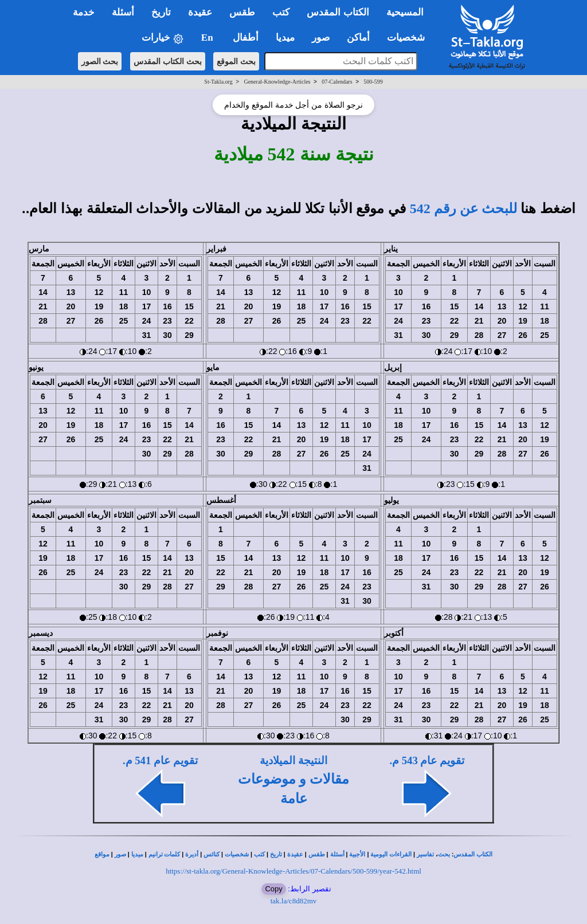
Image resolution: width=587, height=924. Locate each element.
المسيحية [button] (405, 12)
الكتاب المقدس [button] (338, 12)
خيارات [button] (163, 38)
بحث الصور (100, 61)
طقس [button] (242, 12)
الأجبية (357, 854)
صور (120, 854)
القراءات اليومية (391, 854)
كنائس (212, 854)
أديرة (192, 854)
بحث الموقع (236, 61)
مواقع (102, 854)
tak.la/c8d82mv (294, 901)
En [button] (208, 38)
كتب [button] (281, 12)
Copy (273, 889)
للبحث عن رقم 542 (463, 209)
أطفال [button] (246, 38)
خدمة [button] (84, 12)
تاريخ (276, 854)
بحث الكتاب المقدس (168, 61)
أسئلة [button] (123, 12)
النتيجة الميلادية (293, 760)
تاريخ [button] (161, 12)
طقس (317, 854)
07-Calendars (337, 82)
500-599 (373, 82)
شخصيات (237, 854)
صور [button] (321, 38)
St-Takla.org (218, 82)
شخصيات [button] (410, 38)
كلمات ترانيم (165, 854)
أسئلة (337, 854)
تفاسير (425, 854)
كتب (259, 854)
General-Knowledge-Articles (277, 82)
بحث (444, 854)
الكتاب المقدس (473, 854)
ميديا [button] (285, 38)
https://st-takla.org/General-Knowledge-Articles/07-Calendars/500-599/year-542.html (293, 871)
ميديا (137, 854)
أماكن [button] (358, 38)
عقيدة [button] (200, 12)
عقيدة (295, 854)
